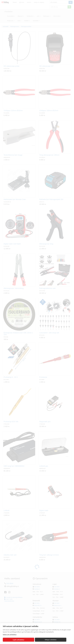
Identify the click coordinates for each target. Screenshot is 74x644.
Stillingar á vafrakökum (51, 640)
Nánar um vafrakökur (10, 634)
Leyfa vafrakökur (18, 640)
